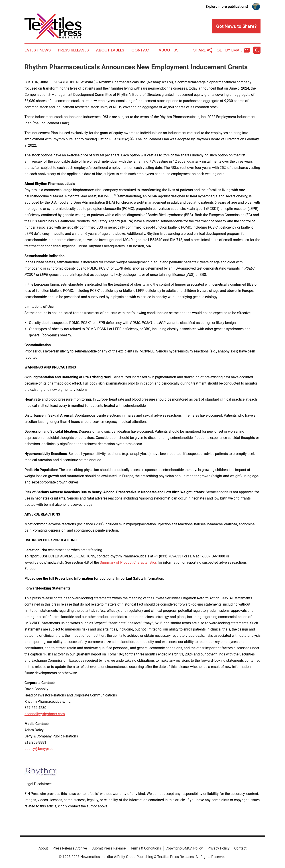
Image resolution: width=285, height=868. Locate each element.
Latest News (38, 50)
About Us (169, 50)
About (43, 848)
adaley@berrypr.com (41, 749)
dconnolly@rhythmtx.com (45, 714)
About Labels (110, 50)
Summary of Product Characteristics (129, 562)
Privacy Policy (219, 848)
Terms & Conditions (146, 848)
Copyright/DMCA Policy (184, 848)
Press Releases (73, 50)
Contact (141, 50)
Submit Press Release (109, 848)
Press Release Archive (70, 848)
